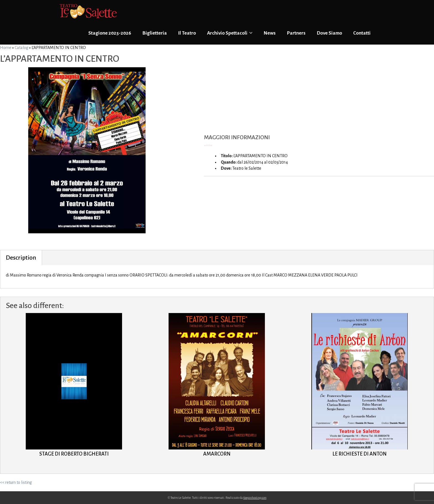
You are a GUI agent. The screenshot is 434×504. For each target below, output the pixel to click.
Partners (296, 33)
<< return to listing (16, 482)
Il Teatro (187, 33)
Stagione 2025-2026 (110, 33)
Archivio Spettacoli (230, 33)
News (270, 33)
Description (21, 258)
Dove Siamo (329, 33)
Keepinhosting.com (255, 498)
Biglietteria (155, 33)
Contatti (362, 33)
